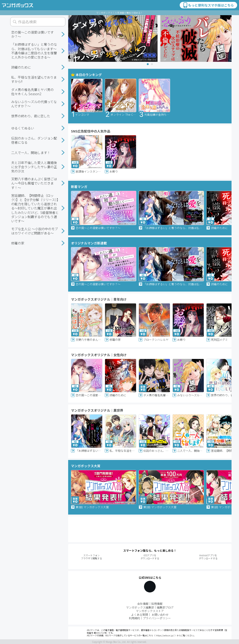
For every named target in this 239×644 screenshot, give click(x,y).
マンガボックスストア (150, 611)
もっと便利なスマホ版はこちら (208, 5)
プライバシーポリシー (157, 618)
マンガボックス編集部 (140, 607)
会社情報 (143, 604)
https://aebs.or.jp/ (165, 635)
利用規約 (134, 618)
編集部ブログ (165, 607)
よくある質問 (140, 614)
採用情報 (157, 604)
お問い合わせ (160, 614)
